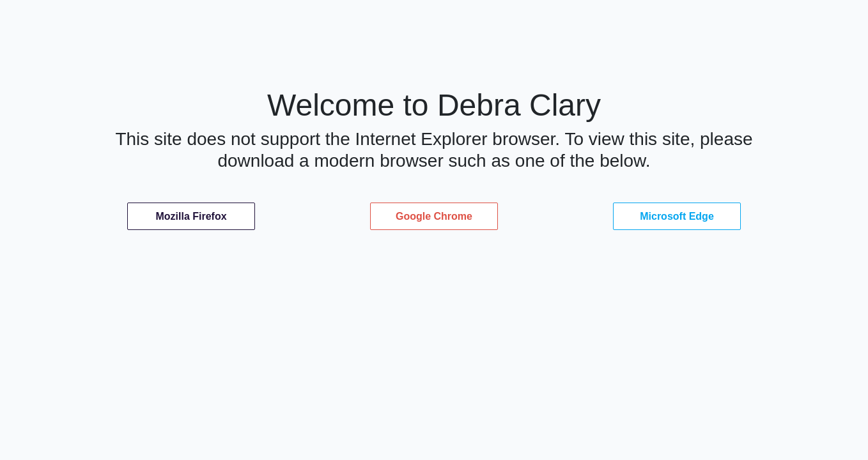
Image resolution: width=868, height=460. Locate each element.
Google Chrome (434, 216)
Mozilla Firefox (191, 216)
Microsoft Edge (677, 216)
